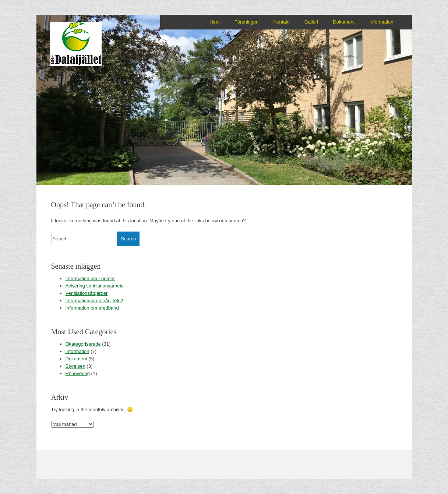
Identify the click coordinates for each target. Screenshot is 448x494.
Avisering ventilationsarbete (95, 286)
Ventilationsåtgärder (87, 293)
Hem (214, 22)
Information (381, 22)
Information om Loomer (90, 278)
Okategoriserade (83, 344)
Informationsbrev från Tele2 (94, 301)
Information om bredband (92, 308)
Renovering (78, 373)
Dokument (344, 22)
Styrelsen (75, 366)
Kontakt (282, 22)
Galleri (311, 22)
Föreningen (247, 22)
